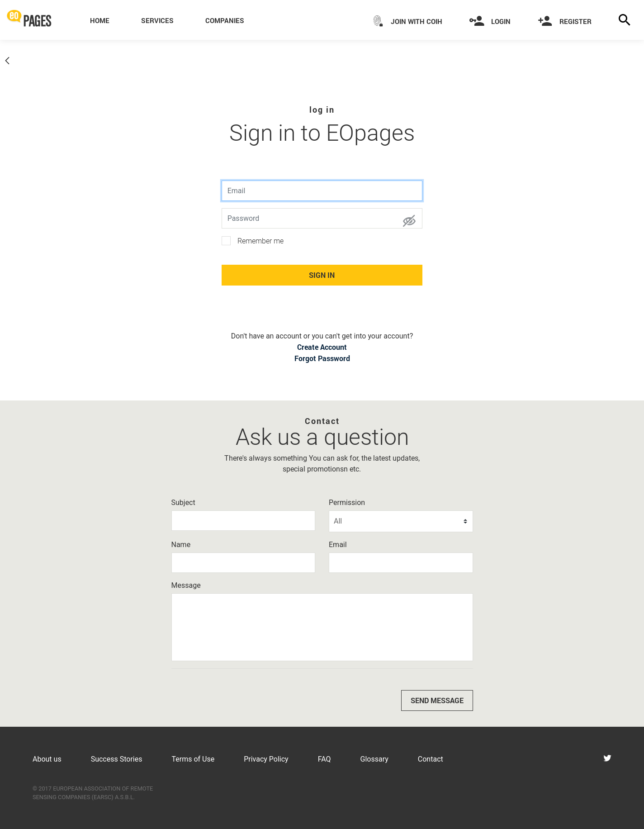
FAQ (324, 759)
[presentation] (240, 693)
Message (186, 585)
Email (338, 545)
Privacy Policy (266, 759)
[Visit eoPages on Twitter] (607, 759)
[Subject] (244, 521)
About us (47, 759)
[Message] (322, 627)
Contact (431, 759)
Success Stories (117, 759)
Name (181, 545)
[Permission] (401, 521)
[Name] (244, 563)
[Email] (401, 563)
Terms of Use (193, 759)
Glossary (374, 759)
